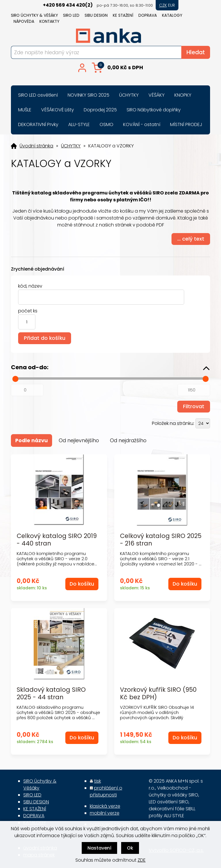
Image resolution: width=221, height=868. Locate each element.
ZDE (142, 860)
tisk (98, 781)
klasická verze (105, 806)
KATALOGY (172, 15)
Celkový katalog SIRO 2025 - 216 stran (161, 539)
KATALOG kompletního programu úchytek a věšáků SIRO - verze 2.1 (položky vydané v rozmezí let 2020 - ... (161, 559)
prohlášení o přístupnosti (106, 791)
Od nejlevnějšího (79, 440)
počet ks (28, 311)
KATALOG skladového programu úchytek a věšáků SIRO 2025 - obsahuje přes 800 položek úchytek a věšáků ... (58, 712)
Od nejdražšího (128, 440)
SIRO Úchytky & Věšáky (34, 15)
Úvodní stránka (36, 146)
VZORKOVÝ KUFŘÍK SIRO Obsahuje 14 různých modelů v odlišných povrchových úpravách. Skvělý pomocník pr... (157, 715)
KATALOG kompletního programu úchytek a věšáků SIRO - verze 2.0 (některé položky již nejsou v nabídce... (57, 559)
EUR (172, 5)
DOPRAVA (148, 15)
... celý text (191, 239)
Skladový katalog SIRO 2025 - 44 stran (51, 693)
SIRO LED (71, 15)
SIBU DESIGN (96, 15)
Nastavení (99, 848)
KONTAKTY (49, 21)
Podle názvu (32, 440)
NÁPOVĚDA (24, 21)
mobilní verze (105, 813)
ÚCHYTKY (71, 146)
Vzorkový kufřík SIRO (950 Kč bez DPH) (158, 693)
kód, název (30, 286)
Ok (130, 848)
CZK (163, 5)
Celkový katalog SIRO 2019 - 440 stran (57, 539)
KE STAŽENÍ (123, 15)
